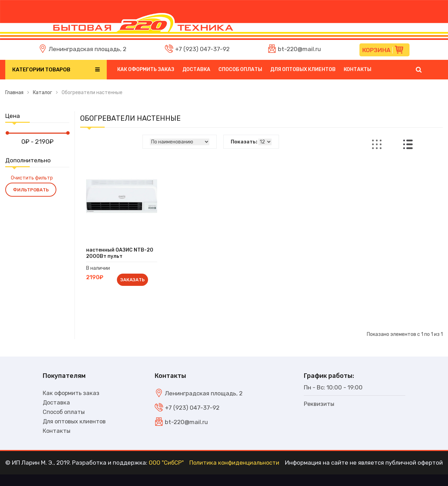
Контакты (358, 69)
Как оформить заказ (146, 69)
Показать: (244, 142)
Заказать (133, 280)
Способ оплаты (240, 69)
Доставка (196, 69)
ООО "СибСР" (167, 474)
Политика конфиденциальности (235, 474)
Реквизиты (319, 405)
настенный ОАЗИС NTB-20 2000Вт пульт (121, 254)
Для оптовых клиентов (303, 69)
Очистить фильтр (32, 178)
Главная (14, 93)
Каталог (43, 93)
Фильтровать (31, 190)
